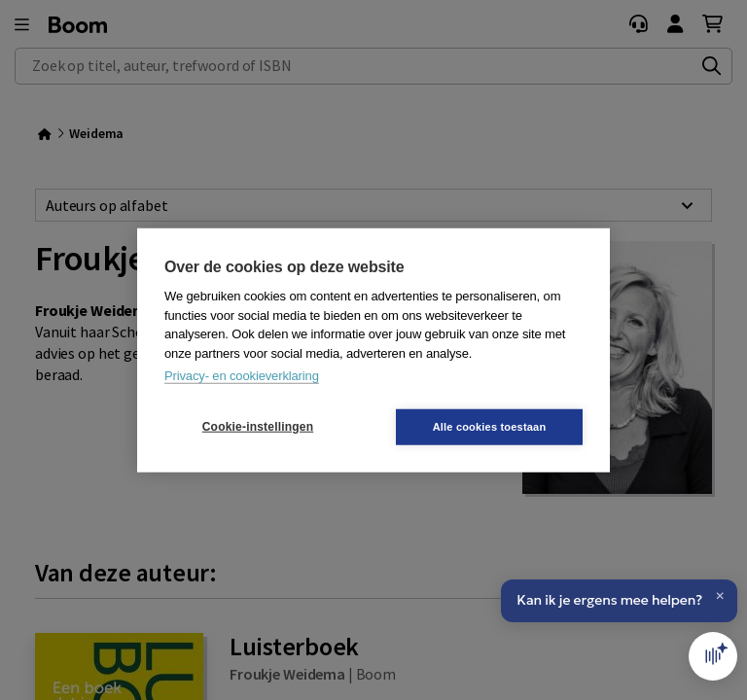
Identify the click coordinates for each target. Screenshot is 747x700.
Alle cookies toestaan (490, 426)
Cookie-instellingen (258, 427)
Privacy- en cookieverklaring (242, 376)
